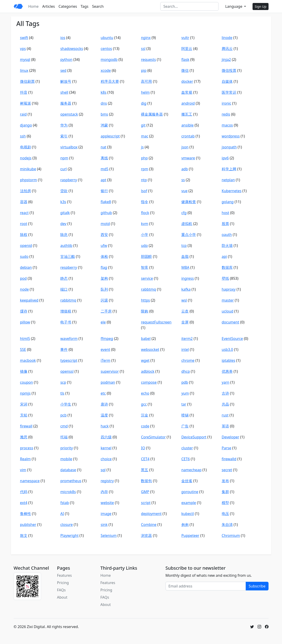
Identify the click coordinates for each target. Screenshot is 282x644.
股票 (225, 224)
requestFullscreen (156, 322)
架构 (104, 278)
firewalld (229, 459)
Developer (231, 437)
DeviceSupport (194, 437)
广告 (185, 426)
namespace (30, 481)
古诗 (225, 393)
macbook (28, 360)
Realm (25, 459)
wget (145, 360)
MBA (185, 267)
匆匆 (185, 525)
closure (66, 525)
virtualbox (69, 147)
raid (23, 114)
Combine (149, 525)
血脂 (185, 256)
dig (144, 103)
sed (63, 70)
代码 (24, 492)
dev (63, 224)
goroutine (190, 492)
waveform (69, 339)
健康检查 (189, 202)
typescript (69, 360)
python (66, 59)
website (107, 503)
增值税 (66, 311)
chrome (188, 360)
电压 (225, 514)
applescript (110, 136)
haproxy (229, 289)
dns (104, 103)
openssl (67, 371)
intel (185, 349)
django (26, 125)
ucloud (228, 311)
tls (62, 393)
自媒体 (227, 81)
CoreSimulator (153, 437)
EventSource (232, 339)
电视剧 (26, 147)
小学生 (66, 404)
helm (145, 92)
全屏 (185, 322)
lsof (144, 191)
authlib (66, 246)
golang (228, 202)
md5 (105, 169)
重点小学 (189, 235)
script (146, 503)
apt (104, 180)
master (228, 300)
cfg (184, 213)
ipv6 (225, 158)
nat (104, 147)
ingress (188, 278)
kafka (186, 289)
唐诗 (104, 404)
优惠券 (227, 371)
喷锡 (185, 415)
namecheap (191, 470)
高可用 (146, 81)
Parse (227, 448)
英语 (225, 426)
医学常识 (229, 92)
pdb (185, 382)
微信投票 (229, 70)
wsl (184, 300)
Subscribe (257, 586)
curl (63, 169)
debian (26, 267)
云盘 (185, 311)
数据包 (146, 481)
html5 (25, 339)
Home (34, 6)
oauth (227, 235)
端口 (64, 289)
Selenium (109, 535)
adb (185, 169)
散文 (24, 535)
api (224, 256)
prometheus (71, 481)
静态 (64, 278)
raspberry (69, 180)
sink (104, 525)
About (62, 597)
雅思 (24, 437)
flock (145, 213)
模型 (225, 503)
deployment (151, 514)
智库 (145, 267)
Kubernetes (232, 191)
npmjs (25, 393)
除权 (24, 235)
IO (143, 448)
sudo (24, 256)
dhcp (186, 371)
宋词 (24, 404)
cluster (187, 448)
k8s (104, 92)
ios (63, 38)
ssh (23, 136)
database (68, 470)
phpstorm (29, 180)
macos (227, 125)
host (225, 213)
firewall (26, 426)
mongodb (109, 59)
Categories (68, 6)
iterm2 (187, 339)
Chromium (231, 535)
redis (226, 114)
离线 (104, 158)
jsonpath (229, 147)
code (145, 426)
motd (105, 224)
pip (144, 70)
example (189, 503)
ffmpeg (107, 339)
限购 (145, 311)
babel (146, 339)
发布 (225, 481)
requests (148, 59)
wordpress (231, 136)
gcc (144, 404)
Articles (49, 6)
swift (24, 38)
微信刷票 (27, 81)
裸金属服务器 (152, 114)
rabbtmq (148, 289)
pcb (63, 415)
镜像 (24, 371)
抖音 (24, 92)
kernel (106, 448)
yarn (226, 382)
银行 (104, 191)
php (144, 158)
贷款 (64, 191)
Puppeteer (190, 535)
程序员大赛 (110, 81)
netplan (228, 180)
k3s (63, 202)
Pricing (63, 583)
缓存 (24, 311)
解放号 (66, 81)
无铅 (24, 415)
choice (106, 459)
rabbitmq (68, 300)
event (105, 349)
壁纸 (225, 278)
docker (187, 81)
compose (149, 382)
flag (104, 267)
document (231, 322)
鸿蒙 (104, 125)
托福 (64, 437)
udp (144, 246)
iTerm (106, 360)
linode (227, 38)
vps (23, 49)
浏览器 (146, 535)
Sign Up (260, 6)
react (24, 213)
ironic (227, 103)
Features (65, 575)
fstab (65, 503)
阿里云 (187, 49)
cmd (64, 426)
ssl (143, 49)
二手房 (106, 311)
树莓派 (26, 103)
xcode (106, 70)
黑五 (145, 470)
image (106, 514)
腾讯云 (227, 49)
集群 (225, 492)
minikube (28, 169)
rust (225, 415)
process (27, 448)
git (143, 125)
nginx (146, 38)
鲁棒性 (26, 514)
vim (23, 470)
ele (103, 322)
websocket (150, 349)
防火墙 (227, 246)
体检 (104, 256)
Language (234, 6)
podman (108, 382)
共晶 (225, 404)
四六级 (106, 437)
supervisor (110, 371)
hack (105, 426)
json (185, 147)
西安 (104, 235)
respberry (69, 267)
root (24, 224)
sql (103, 470)
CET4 (145, 459)
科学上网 (229, 169)
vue (184, 191)
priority (67, 448)
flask (185, 59)
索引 (64, 136)
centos (106, 49)
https (145, 300)
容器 (24, 202)
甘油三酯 (68, 256)
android (188, 103)
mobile (66, 459)
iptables (228, 360)
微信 (185, 70)
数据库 (227, 267)
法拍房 (26, 191)
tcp (184, 246)
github (106, 213)
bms (104, 114)
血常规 (187, 92)
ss (183, 180)
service (147, 278)
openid (26, 246)
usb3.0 (227, 349)
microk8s (68, 492)
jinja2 (226, 59)
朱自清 (227, 525)
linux (24, 70)
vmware (188, 158)
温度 (104, 415)
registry (107, 481)
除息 (64, 235)
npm (64, 158)
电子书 (66, 322)
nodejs (26, 158)
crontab (188, 136)
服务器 (66, 103)
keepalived (29, 300)
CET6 (186, 459)
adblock (148, 371)
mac (145, 136)
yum (185, 393)
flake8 (106, 202)
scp (63, 382)
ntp (144, 180)
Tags (84, 6)
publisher (28, 525)
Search (98, 6)
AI (62, 514)
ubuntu (107, 38)
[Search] (189, 6)
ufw (104, 246)
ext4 (24, 503)
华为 (64, 125)
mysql (25, 59)
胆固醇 (146, 256)
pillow (25, 322)
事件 (64, 349)
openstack (69, 114)
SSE (23, 349)
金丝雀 (187, 481)
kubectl (188, 514)
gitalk (65, 213)
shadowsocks (72, 49)
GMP (145, 492)
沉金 (145, 415)
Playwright (69, 535)
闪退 (104, 300)
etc (103, 393)
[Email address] (206, 586)
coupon (27, 382)
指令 (145, 202)
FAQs (61, 590)
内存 (104, 492)
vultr (185, 38)
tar (184, 404)
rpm (144, 169)
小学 (145, 235)
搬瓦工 (187, 114)
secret (227, 470)
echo (145, 393)
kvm (145, 224)
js (142, 147)
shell (64, 92)
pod (23, 278)
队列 (104, 289)
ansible (187, 125)
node (24, 289)
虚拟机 (187, 224)
